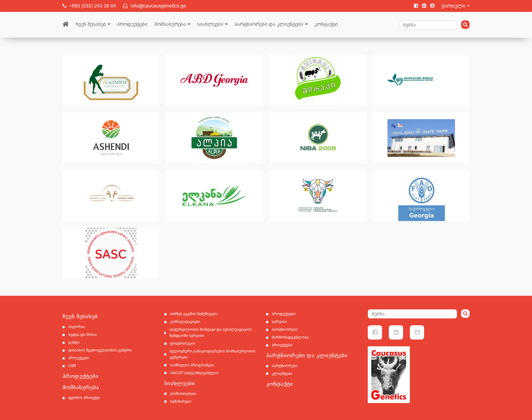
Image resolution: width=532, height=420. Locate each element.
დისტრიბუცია (183, 343)
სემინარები (181, 401)
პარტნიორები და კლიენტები (269, 24)
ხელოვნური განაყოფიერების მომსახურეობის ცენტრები (213, 354)
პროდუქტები (132, 24)
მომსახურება (170, 24)
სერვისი (279, 322)
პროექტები (79, 358)
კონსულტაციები (185, 322)
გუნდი (74, 342)
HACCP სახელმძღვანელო (194, 373)
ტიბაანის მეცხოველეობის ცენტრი (100, 350)
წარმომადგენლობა (290, 337)
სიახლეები (210, 24)
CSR (72, 366)
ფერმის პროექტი (84, 398)
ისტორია (77, 327)
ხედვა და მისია (82, 335)
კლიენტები (282, 374)
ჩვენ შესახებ (91, 24)
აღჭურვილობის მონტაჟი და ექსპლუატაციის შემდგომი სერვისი (211, 333)
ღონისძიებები (183, 394)
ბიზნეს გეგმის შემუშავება (194, 314)
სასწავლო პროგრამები (192, 365)
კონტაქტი (326, 24)
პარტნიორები (285, 330)
